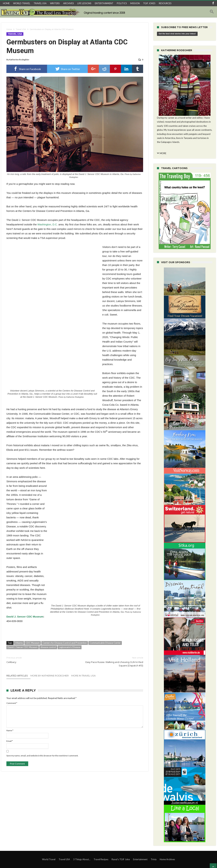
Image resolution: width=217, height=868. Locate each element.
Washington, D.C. (48, 224)
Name (10, 730)
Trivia (154, 859)
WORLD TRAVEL (22, 3)
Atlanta (19, 643)
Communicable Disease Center (105, 643)
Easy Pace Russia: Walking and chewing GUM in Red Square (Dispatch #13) (112, 661)
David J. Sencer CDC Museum (25, 617)
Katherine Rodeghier (19, 60)
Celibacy (38, 660)
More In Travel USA (83, 676)
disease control (48, 647)
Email (10, 741)
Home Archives (167, 859)
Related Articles (17, 676)
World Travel (49, 859)
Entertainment (140, 859)
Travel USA (21, 29)
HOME (6, 3)
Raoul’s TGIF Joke (121, 859)
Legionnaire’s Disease (70, 647)
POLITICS (122, 3)
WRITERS (55, 3)
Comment (12, 703)
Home (9, 29)
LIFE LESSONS (84, 3)
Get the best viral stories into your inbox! (177, 34)
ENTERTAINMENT (104, 3)
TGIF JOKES (149, 3)
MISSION (135, 3)
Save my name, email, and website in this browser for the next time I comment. (42, 756)
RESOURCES (165, 3)
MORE (163, 153)
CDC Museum (33, 643)
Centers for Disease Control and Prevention (65, 643)
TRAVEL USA (40, 3)
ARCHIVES (69, 3)
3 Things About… (82, 859)
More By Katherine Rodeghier (50, 676)
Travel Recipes (101, 859)
